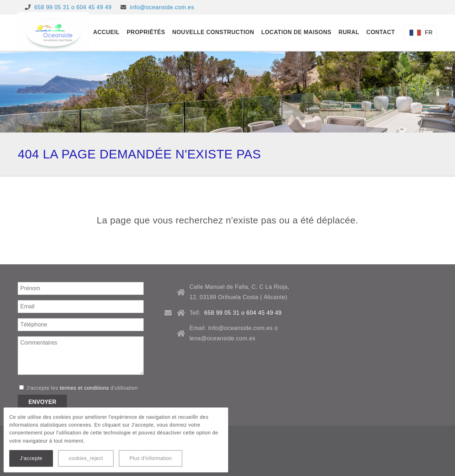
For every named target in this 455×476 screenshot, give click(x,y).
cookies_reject (86, 458)
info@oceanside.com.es (162, 7)
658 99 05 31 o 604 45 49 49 (73, 7)
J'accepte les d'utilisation (79, 388)
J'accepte (31, 458)
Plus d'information (151, 458)
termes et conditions (84, 388)
